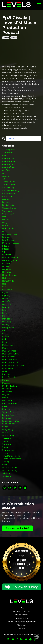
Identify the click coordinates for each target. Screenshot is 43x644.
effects (5, 249)
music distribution (10, 354)
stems (5, 441)
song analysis (8, 424)
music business (9, 351)
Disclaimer (22, 625)
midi (4, 330)
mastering (7, 322)
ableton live (8, 158)
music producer (10, 360)
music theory (8, 368)
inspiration (7, 290)
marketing (7, 319)
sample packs (9, 412)
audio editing (8, 188)
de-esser (6, 220)
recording (7, 401)
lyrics (5, 316)
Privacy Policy (22, 615)
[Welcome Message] (36, 637)
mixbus (6, 336)
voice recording (10, 471)
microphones (8, 328)
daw (4, 217)
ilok (4, 287)
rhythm (6, 409)
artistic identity (9, 185)
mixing (5, 339)
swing (5, 447)
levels (5, 298)
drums (5, 237)
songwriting (8, 430)
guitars (6, 266)
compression (8, 214)
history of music (10, 275)
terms (5, 453)
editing (6, 246)
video (5, 465)
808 (4, 156)
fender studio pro (11, 258)
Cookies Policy (21, 618)
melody (6, 325)
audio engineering (11, 191)
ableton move (9, 161)
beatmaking (8, 199)
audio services (9, 193)
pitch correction (10, 377)
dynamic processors (11, 243)
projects (6, 395)
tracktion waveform (12, 459)
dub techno (8, 240)
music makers (8, 357)
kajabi (5, 293)
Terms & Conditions (21, 611)
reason (6, 398)
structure (7, 444)
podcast (14, 38)
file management (10, 261)
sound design (9, 436)
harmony (7, 269)
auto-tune (7, 196)
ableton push (9, 167)
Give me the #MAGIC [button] (17, 528)
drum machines (9, 234)
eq (4, 252)
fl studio (6, 263)
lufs (4, 310)
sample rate (8, 415)
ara (4, 179)
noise (5, 371)
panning (6, 374)
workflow (7, 476)
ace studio (7, 170)
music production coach (13, 365)
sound (5, 433)
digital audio (8, 228)
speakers (6, 438)
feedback (7, 255)
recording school (10, 403)
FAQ (22, 608)
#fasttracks (7, 153)
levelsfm (6, 38)
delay (5, 223)
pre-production (9, 386)
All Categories (9, 150)
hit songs (7, 278)
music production (10, 363)
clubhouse (7, 211)
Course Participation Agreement (21, 622)
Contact (22, 629)
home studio (8, 281)
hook (5, 284)
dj (3, 231)
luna (5, 313)
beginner (7, 202)
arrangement (8, 182)
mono (5, 342)
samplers (7, 418)
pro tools (7, 389)
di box (5, 226)
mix (4, 333)
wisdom (6, 473)
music (5, 348)
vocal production (10, 468)
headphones (8, 272)
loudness (7, 307)
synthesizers (8, 450)
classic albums (9, 208)
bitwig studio (8, 205)
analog (6, 176)
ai (3, 173)
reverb (6, 406)
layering (6, 296)
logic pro (7, 304)
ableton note (8, 164)
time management (11, 456)
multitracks (7, 345)
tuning (6, 462)
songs (5, 427)
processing (7, 392)
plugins (6, 380)
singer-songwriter (11, 421)
